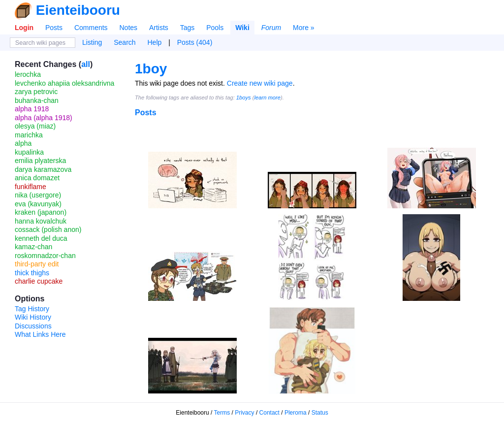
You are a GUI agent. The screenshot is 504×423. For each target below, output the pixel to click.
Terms (222, 413)
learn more (268, 98)
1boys (244, 98)
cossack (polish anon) (48, 229)
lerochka (28, 74)
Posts (54, 28)
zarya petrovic (36, 92)
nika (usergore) (38, 195)
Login (24, 28)
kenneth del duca (41, 238)
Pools (215, 28)
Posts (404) (195, 42)
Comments (91, 28)
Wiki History (33, 317)
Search (125, 42)
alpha (23, 143)
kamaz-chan (33, 247)
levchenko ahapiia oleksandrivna (64, 83)
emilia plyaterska (40, 161)
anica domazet (37, 178)
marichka (29, 135)
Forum (271, 28)
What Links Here (40, 334)
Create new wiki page (260, 83)
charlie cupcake (39, 281)
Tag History (32, 309)
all (86, 64)
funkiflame (31, 187)
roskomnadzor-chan (45, 256)
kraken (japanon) (41, 212)
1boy (151, 69)
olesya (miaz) (35, 126)
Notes (128, 28)
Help (155, 42)
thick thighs (32, 273)
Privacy (244, 413)
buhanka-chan (37, 100)
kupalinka (29, 152)
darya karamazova (43, 169)
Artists (159, 28)
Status (320, 413)
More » (304, 28)
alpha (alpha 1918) (44, 118)
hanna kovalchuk (41, 221)
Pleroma (296, 413)
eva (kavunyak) (38, 204)
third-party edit (37, 264)
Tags (188, 28)
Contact (269, 413)
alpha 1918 (32, 109)
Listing (92, 42)
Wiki (242, 28)
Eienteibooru (78, 10)
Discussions (33, 326)
